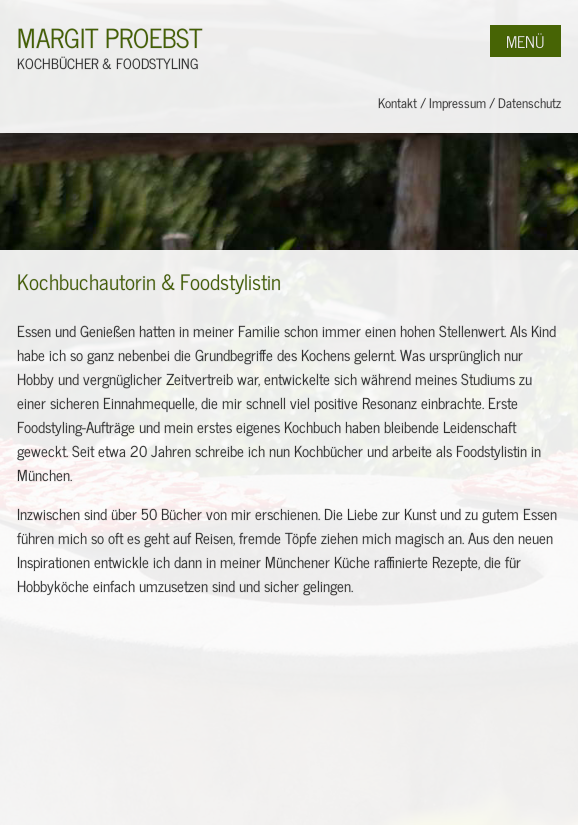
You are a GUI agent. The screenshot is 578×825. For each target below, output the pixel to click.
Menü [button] (525, 41)
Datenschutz (529, 102)
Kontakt (397, 102)
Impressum (457, 102)
